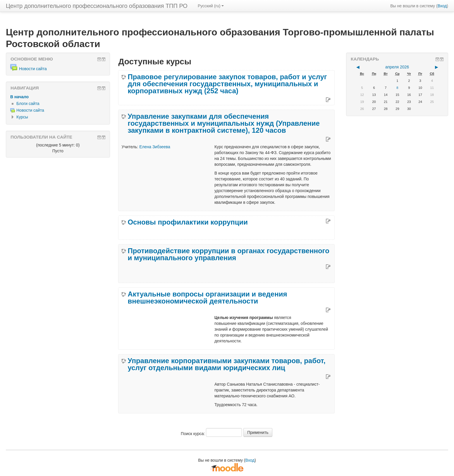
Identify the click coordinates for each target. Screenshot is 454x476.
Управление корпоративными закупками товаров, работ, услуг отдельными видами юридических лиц (226, 364)
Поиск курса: (193, 434)
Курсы (22, 117)
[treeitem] (58, 97)
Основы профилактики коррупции (188, 222)
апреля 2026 (397, 67)
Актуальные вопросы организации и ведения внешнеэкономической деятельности (207, 298)
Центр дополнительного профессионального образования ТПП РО (97, 6)
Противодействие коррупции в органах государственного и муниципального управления (228, 254)
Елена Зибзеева (155, 147)
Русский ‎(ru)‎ (211, 6)
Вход (442, 6)
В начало (19, 97)
